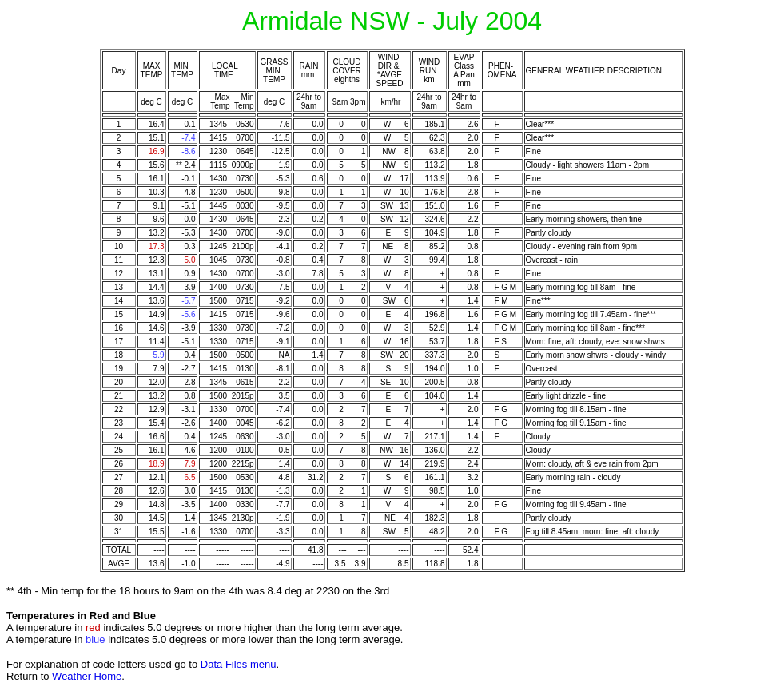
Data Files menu (239, 664)
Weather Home (87, 676)
